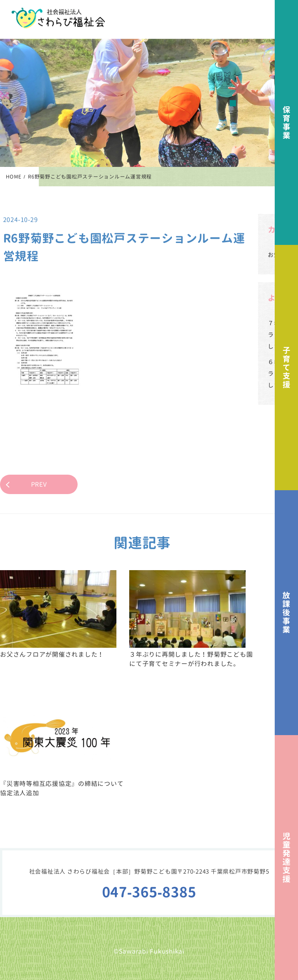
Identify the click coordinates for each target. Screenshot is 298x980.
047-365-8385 (149, 892)
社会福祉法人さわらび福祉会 (58, 18)
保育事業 (286, 122)
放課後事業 (286, 613)
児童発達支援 (286, 858)
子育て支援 (286, 367)
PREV (39, 484)
